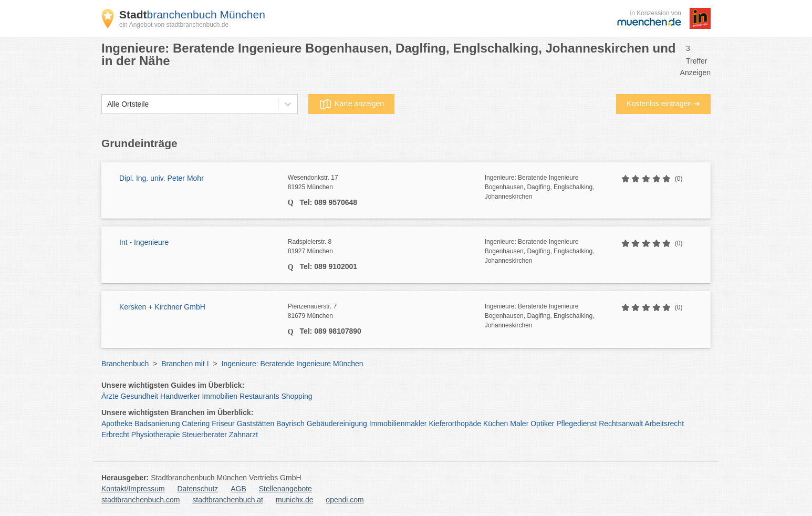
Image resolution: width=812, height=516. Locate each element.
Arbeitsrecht (664, 424)
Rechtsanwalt (621, 424)
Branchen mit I (185, 364)
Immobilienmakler (398, 424)
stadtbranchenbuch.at (228, 500)
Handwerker (180, 396)
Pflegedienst (576, 424)
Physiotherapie (156, 435)
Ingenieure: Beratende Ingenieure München (293, 364)
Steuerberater (204, 435)
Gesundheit (140, 396)
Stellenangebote (285, 489)
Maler (519, 424)
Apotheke (117, 424)
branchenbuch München (192, 14)
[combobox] (107, 104)
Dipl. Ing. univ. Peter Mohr (162, 178)
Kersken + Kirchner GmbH (162, 307)
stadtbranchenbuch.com (140, 500)
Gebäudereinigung (337, 424)
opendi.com (345, 500)
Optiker (542, 424)
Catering (196, 424)
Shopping (296, 396)
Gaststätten (256, 424)
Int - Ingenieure (144, 242)
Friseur (223, 424)
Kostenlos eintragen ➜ (663, 104)
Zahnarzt (243, 435)
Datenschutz (198, 489)
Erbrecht (115, 435)
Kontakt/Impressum (133, 489)
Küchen (496, 424)
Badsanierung (157, 424)
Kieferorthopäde (455, 424)
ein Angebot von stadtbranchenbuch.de (174, 25)
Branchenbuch (125, 364)
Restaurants (259, 396)
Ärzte (110, 396)
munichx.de (295, 500)
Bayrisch (290, 424)
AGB (238, 489)
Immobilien (220, 396)
